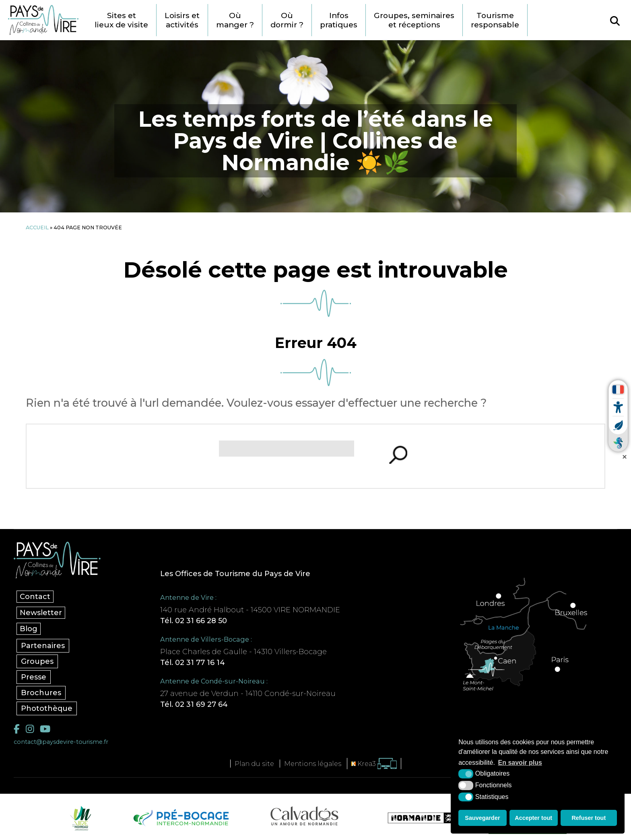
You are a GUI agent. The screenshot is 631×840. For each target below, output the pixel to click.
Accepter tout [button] (533, 818)
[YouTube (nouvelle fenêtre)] (45, 729)
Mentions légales (313, 764)
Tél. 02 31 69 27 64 (194, 704)
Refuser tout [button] (589, 818)
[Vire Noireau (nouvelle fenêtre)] (79, 818)
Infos (339, 20)
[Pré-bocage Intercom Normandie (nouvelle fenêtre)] (180, 818)
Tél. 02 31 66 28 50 (194, 621)
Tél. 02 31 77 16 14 (193, 663)
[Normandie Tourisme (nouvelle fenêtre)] (416, 818)
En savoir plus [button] (520, 763)
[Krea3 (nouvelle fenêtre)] (374, 764)
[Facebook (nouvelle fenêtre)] (17, 729)
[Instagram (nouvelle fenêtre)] (30, 729)
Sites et (121, 20)
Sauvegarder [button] (482, 818)
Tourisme (495, 20)
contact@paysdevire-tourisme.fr (61, 742)
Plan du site (254, 764)
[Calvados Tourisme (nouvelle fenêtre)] (304, 816)
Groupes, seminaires (414, 20)
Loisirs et (182, 20)
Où (235, 20)
